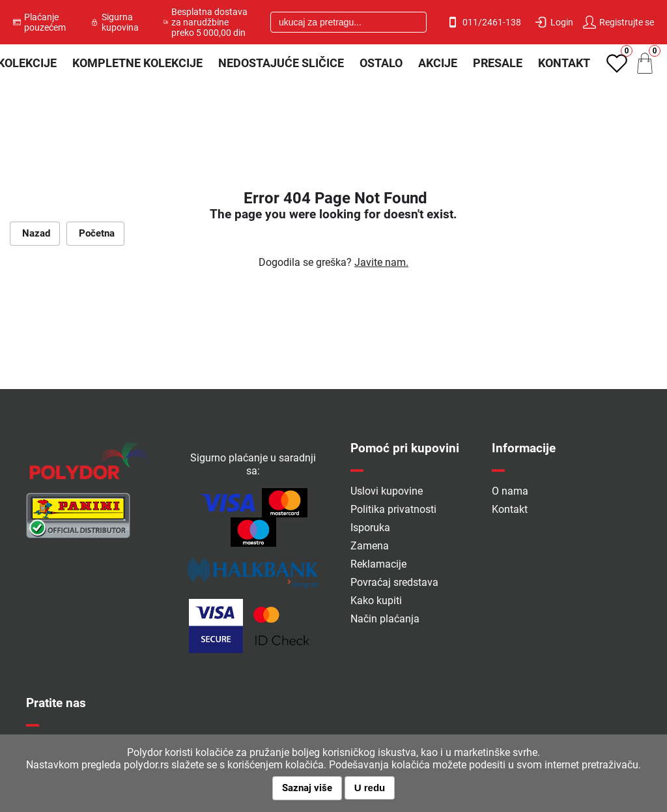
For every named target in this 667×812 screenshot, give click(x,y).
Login (554, 22)
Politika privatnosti (393, 509)
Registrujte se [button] (618, 22)
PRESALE (498, 63)
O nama (510, 491)
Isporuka (370, 528)
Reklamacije (378, 564)
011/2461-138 (484, 22)
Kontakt (564, 63)
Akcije (438, 63)
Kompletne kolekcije (137, 63)
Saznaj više (307, 788)
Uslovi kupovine (387, 491)
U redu (370, 788)
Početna (95, 233)
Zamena (370, 546)
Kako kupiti (376, 601)
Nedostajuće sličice (281, 63)
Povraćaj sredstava (394, 582)
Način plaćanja (385, 619)
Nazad (35, 233)
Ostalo (381, 63)
